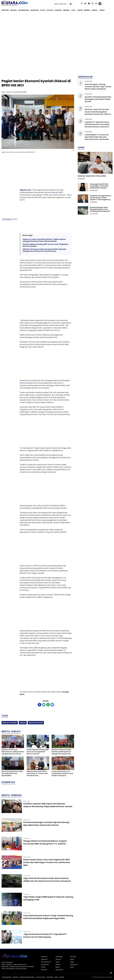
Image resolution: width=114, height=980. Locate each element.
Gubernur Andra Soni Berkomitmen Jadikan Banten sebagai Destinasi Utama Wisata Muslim (44, 240)
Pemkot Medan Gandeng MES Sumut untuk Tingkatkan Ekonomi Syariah (45, 245)
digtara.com (25, 190)
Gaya (73, 10)
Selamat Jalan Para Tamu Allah (92, 176)
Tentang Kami (7, 977)
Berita (58, 967)
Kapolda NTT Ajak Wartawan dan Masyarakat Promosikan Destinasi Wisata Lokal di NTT (97, 124)
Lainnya (94, 10)
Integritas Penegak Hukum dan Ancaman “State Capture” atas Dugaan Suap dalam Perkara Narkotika (101, 199)
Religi (72, 962)
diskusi (68, 265)
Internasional (24, 10)
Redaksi (15, 977)
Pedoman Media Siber (27, 977)
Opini (72, 967)
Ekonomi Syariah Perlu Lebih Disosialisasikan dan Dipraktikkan (12, 773)
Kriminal (87, 10)
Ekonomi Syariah (51, 192)
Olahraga (58, 10)
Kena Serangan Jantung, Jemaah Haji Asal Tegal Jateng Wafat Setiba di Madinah (98, 87)
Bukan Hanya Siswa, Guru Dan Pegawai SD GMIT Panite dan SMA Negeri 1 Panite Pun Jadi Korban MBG (47, 862)
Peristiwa (5, 10)
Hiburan (66, 10)
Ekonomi (50, 10)
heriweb (110, 977)
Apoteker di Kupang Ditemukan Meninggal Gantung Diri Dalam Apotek (98, 99)
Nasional (14, 10)
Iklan (56, 977)
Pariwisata (74, 964)
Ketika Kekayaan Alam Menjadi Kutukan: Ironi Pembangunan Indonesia (100, 209)
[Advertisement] (57, 31)
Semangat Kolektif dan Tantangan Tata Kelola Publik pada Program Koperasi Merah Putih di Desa (99, 188)
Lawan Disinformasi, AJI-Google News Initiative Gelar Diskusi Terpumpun (62, 773)
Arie (3, 92)
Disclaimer (50, 977)
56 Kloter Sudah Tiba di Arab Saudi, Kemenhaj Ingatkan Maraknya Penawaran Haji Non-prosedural (98, 113)
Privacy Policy (41, 977)
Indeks (102, 10)
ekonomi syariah (49, 190)
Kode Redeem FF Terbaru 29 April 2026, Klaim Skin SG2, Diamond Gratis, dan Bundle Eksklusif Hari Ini (97, 138)
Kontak (62, 977)
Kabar (72, 959)
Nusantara (35, 10)
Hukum (80, 10)
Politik (43, 10)
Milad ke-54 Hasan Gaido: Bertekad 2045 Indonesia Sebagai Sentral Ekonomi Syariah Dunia (44, 250)
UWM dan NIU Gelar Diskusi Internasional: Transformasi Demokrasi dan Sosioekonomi (37, 773)
